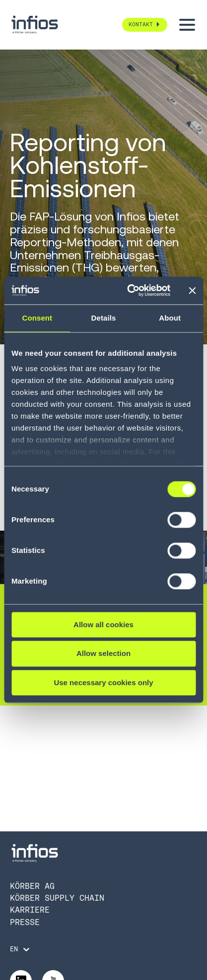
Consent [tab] (37, 318)
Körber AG (32, 886)
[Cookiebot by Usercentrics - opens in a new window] (129, 290)
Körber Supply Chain (57, 898)
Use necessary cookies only (103, 682)
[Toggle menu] (187, 25)
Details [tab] (104, 318)
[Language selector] (21, 949)
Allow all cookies (103, 625)
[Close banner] (192, 290)
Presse (25, 922)
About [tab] (170, 318)
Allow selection (103, 654)
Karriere (30, 910)
